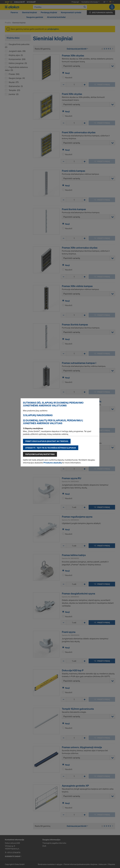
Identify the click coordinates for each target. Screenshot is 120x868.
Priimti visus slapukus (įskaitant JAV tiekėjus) (47, 441)
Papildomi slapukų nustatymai (40, 454)
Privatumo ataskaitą (53, 463)
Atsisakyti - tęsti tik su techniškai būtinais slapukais (51, 448)
